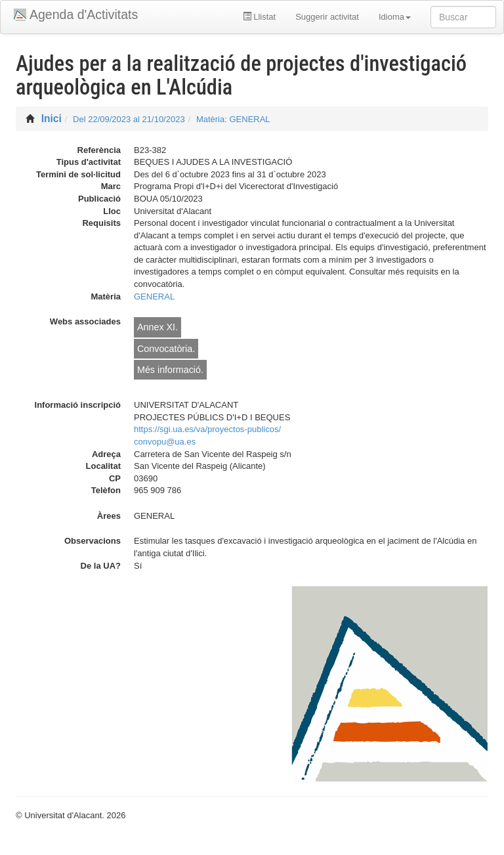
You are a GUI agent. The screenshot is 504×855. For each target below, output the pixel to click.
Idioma (395, 17)
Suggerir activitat (327, 17)
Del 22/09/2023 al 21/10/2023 (129, 119)
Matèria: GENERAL (233, 119)
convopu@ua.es (165, 442)
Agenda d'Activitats (84, 14)
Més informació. (170, 370)
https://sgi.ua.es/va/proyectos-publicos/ (207, 429)
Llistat (260, 17)
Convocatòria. (166, 349)
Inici (52, 119)
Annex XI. (157, 327)
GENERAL (154, 296)
